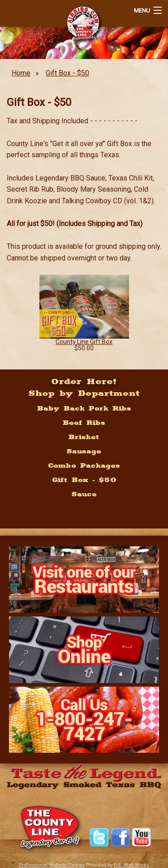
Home (21, 73)
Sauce (84, 494)
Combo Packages (84, 465)
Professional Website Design (52, 865)
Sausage (84, 451)
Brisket (84, 437)
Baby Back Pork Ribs (84, 408)
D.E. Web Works (131, 865)
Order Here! (84, 381)
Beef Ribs (84, 423)
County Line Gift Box (84, 342)
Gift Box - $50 (67, 73)
